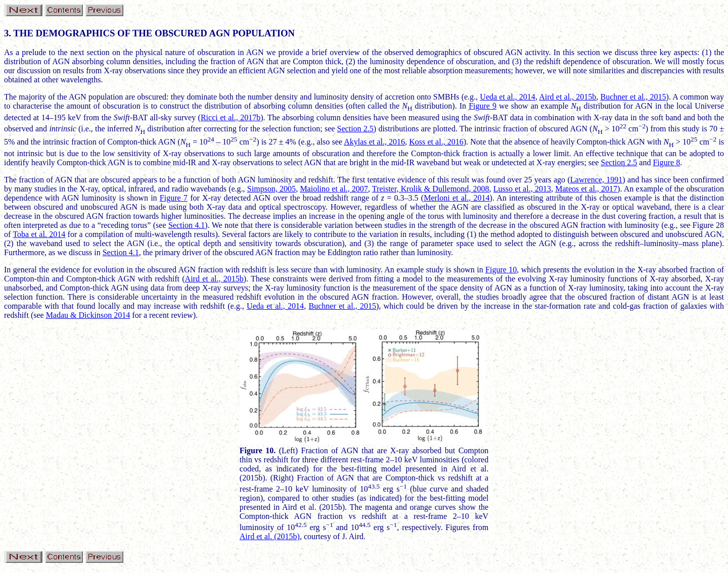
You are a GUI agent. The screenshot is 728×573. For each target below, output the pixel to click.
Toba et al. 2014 (39, 234)
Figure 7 (174, 198)
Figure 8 (666, 162)
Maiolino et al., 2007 (334, 189)
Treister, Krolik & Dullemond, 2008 (431, 189)
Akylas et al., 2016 (374, 142)
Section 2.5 (355, 129)
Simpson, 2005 (271, 189)
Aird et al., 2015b (567, 97)
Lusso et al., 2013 (522, 189)
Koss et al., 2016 (436, 142)
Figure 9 (483, 106)
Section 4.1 (187, 225)
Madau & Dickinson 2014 (88, 315)
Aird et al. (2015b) (270, 536)
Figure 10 (501, 270)
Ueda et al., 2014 (508, 97)
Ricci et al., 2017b (231, 117)
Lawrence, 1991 (596, 180)
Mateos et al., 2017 (586, 189)
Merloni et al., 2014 (457, 198)
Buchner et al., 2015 (633, 97)
